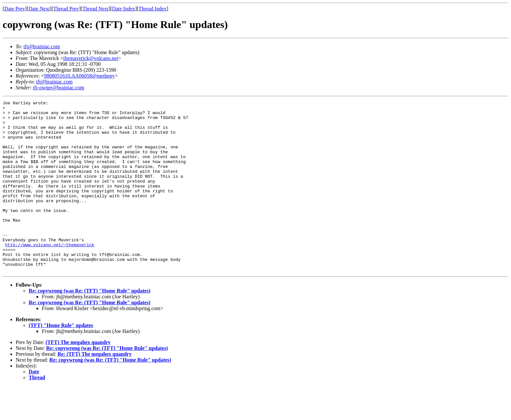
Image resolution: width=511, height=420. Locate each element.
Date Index (124, 9)
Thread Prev (66, 9)
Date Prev (15, 9)
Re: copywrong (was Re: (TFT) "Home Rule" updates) (89, 325)
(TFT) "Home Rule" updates (61, 360)
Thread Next (95, 9)
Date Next (39, 9)
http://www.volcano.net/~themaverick (50, 274)
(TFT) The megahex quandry (78, 376)
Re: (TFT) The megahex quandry (94, 388)
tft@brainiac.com (42, 46)
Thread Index (153, 9)
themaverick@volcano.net (91, 58)
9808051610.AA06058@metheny (79, 76)
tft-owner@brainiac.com (58, 88)
